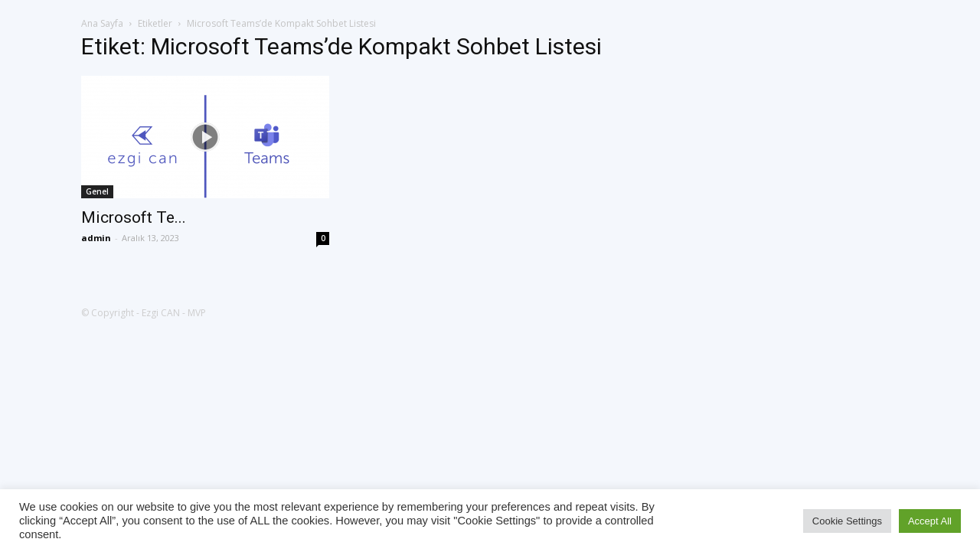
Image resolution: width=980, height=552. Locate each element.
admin (96, 238)
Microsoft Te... (134, 217)
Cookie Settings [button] (847, 521)
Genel (97, 191)
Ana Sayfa (102, 23)
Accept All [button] (930, 521)
